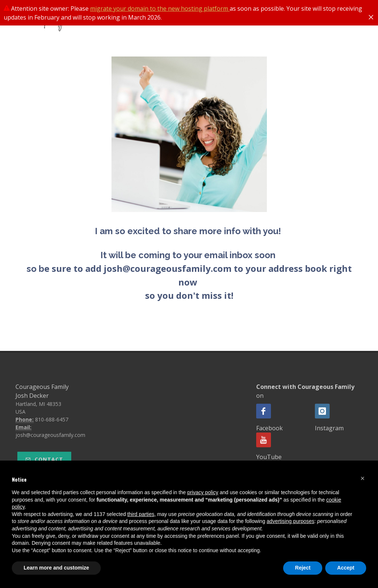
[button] (362, 478)
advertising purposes (290, 521)
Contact (44, 459)
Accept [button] (346, 568)
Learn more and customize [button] (56, 568)
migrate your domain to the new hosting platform (160, 8)
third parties (141, 514)
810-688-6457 (52, 419)
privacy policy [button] (203, 492)
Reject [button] (303, 568)
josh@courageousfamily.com (50, 435)
